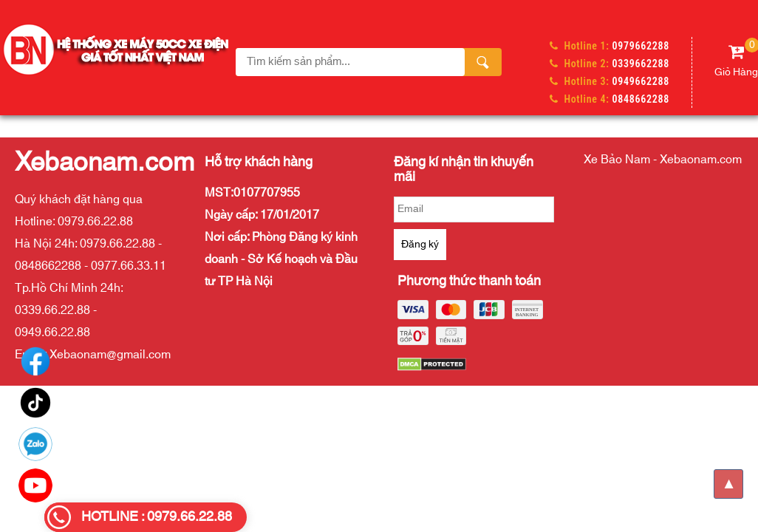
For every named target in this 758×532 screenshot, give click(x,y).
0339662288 (641, 64)
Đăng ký (420, 245)
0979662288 (641, 46)
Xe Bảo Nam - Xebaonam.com (663, 160)
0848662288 (641, 99)
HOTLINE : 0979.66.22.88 (157, 517)
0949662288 (641, 81)
